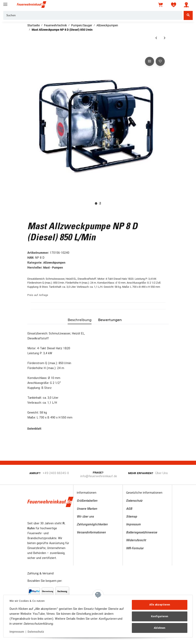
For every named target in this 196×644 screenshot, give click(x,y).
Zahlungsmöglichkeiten (92, 525)
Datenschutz (134, 501)
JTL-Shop (173, 638)
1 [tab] (96, 203)
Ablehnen (159, 628)
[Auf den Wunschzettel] (160, 61)
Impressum (133, 525)
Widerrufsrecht (136, 540)
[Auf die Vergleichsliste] (150, 61)
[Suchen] (93, 15)
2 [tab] (100, 203)
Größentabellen (87, 501)
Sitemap (132, 517)
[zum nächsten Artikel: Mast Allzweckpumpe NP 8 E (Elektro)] (165, 38)
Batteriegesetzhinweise (142, 533)
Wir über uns (85, 517)
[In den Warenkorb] (31, 51)
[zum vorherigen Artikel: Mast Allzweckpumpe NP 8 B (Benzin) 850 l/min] (156, 38)
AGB (129, 509)
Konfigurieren (159, 616)
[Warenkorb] (161, 5)
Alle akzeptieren (159, 605)
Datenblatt (34, 429)
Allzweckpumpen (54, 263)
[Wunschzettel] (174, 5)
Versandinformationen (91, 533)
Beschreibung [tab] (80, 320)
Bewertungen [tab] (110, 320)
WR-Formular (135, 548)
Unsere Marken (87, 509)
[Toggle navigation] (5, 3)
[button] (186, 5)
